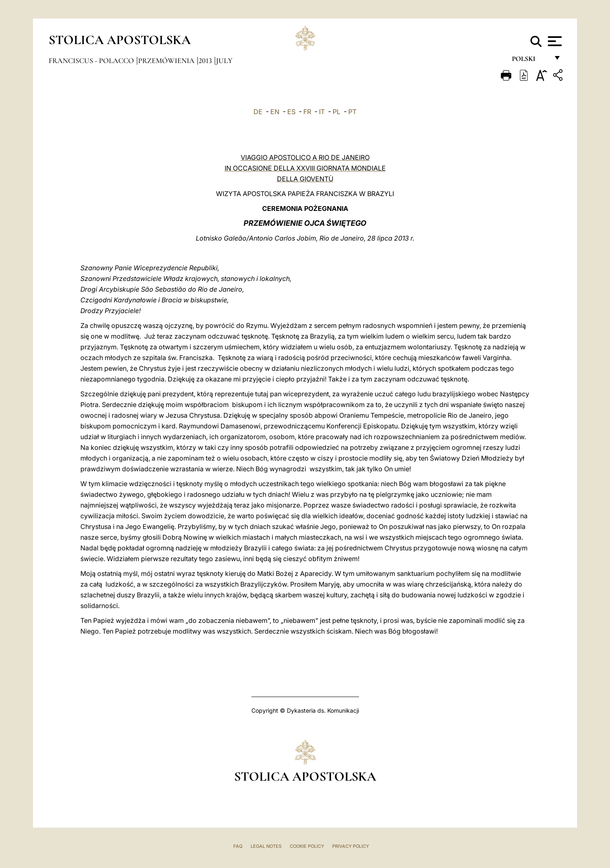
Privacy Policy (351, 846)
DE (258, 112)
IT (322, 112)
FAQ (238, 846)
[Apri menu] (554, 41)
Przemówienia (167, 61)
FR (307, 112)
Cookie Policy (307, 846)
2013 (206, 61)
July (224, 61)
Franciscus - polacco (92, 61)
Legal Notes (266, 846)
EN (275, 112)
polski (530, 61)
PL (337, 112)
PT (352, 112)
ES (291, 112)
